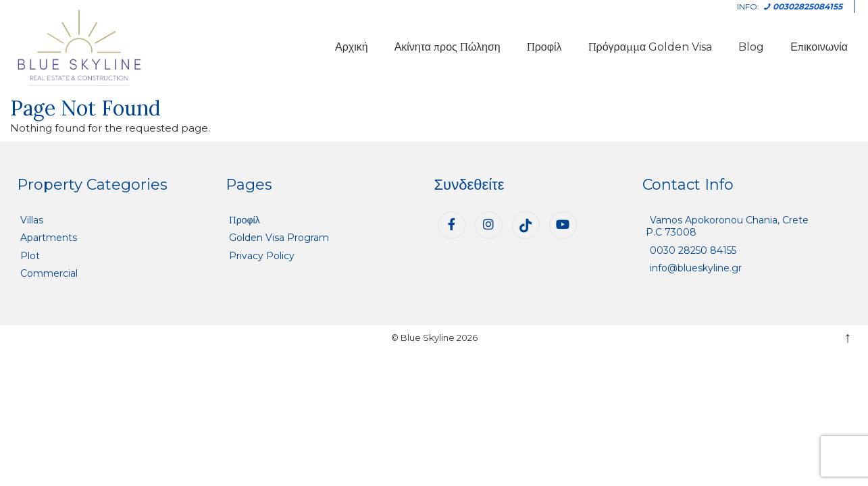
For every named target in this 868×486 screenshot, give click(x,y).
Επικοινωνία (819, 47)
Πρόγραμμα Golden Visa (650, 47)
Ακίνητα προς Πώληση (448, 47)
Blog (751, 47)
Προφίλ (544, 47)
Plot (30, 256)
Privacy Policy (262, 256)
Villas (32, 220)
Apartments (49, 238)
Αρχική (352, 47)
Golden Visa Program (279, 238)
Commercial (49, 273)
